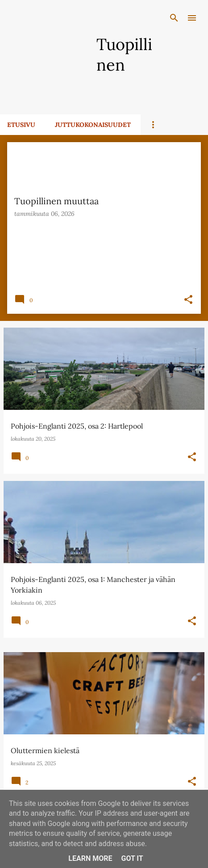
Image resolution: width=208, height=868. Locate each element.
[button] (188, 300)
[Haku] (174, 18)
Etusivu (21, 125)
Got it (132, 858)
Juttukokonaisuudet (93, 125)
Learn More (90, 858)
